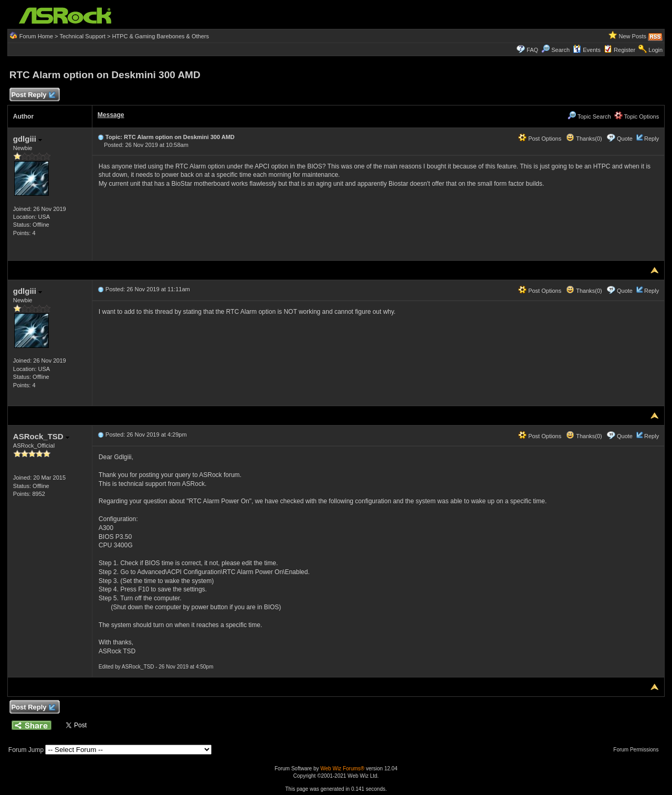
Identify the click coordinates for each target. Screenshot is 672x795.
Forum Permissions (638, 750)
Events (587, 50)
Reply (652, 139)
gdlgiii (28, 139)
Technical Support (82, 36)
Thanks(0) (584, 139)
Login (655, 50)
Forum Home (36, 36)
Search (560, 50)
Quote (625, 139)
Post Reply (33, 95)
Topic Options (637, 116)
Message (111, 115)
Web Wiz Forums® (342, 768)
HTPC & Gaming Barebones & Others (160, 36)
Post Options (540, 139)
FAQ (532, 50)
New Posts (633, 36)
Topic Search (589, 116)
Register (624, 50)
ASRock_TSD (41, 436)
